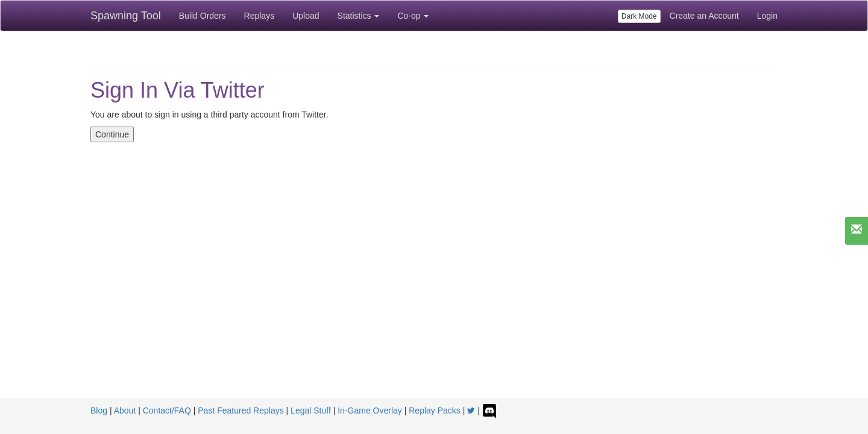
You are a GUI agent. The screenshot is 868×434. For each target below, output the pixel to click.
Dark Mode (639, 16)
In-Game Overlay (370, 410)
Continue (112, 134)
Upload (306, 16)
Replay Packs (435, 410)
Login (767, 16)
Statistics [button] (359, 16)
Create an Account (704, 16)
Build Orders (203, 16)
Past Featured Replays (241, 410)
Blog (99, 410)
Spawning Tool (126, 16)
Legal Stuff (311, 410)
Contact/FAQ (167, 410)
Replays (259, 16)
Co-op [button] (413, 16)
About (125, 410)
